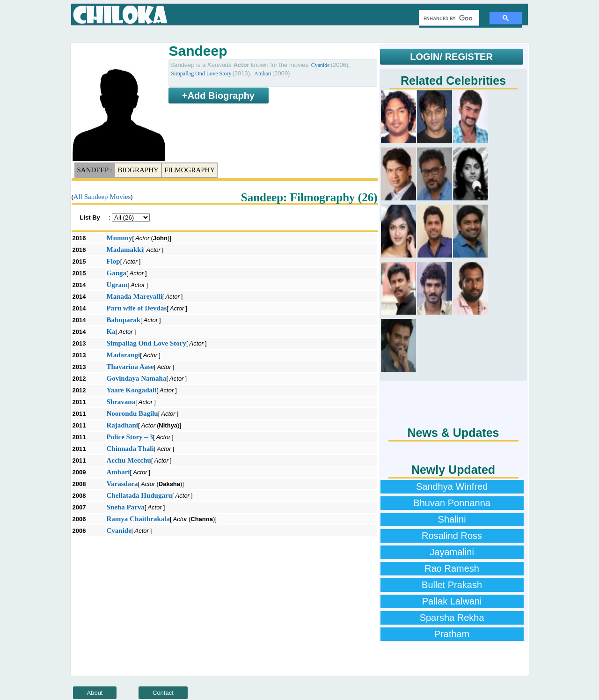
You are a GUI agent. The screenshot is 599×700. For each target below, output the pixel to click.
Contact (163, 693)
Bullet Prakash (452, 585)
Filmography (190, 170)
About (95, 693)
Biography (138, 170)
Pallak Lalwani (452, 601)
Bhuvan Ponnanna (452, 503)
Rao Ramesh (452, 568)
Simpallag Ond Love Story (201, 74)
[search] (448, 18)
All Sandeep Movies (102, 197)
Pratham (452, 634)
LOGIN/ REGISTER (451, 57)
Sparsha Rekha (452, 618)
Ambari (263, 74)
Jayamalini (452, 552)
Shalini (452, 519)
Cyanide (321, 65)
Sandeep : (95, 170)
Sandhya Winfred (452, 486)
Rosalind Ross (452, 536)
